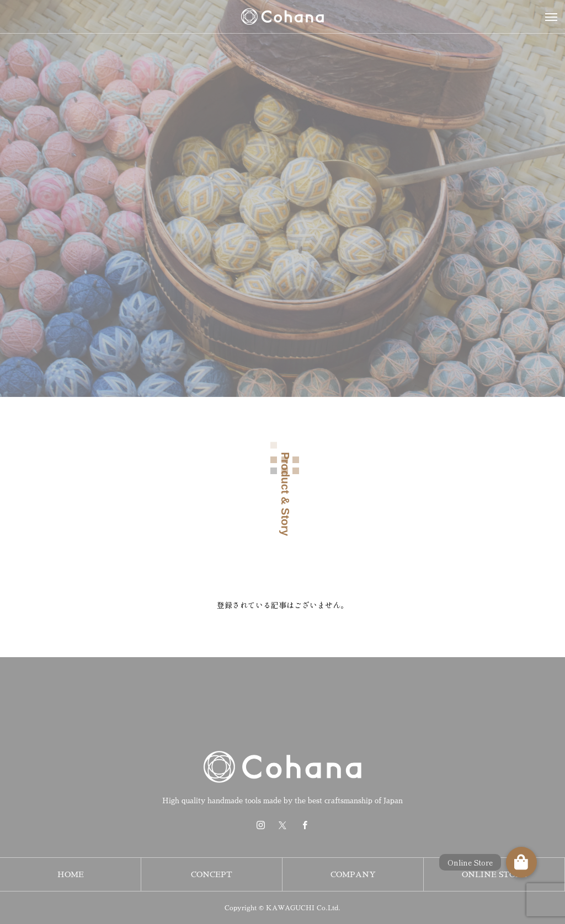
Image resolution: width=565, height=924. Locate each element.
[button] (521, 862)
